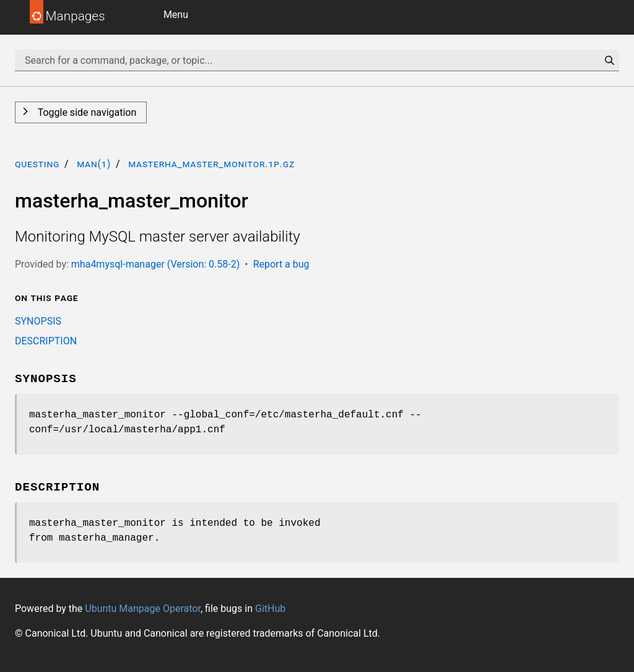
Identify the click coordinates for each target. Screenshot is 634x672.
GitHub (270, 609)
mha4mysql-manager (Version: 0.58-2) (155, 264)
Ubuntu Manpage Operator (143, 609)
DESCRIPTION (46, 341)
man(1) (94, 164)
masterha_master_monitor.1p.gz (211, 164)
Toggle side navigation (86, 112)
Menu (176, 15)
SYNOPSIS (38, 321)
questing (37, 164)
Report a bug (281, 264)
